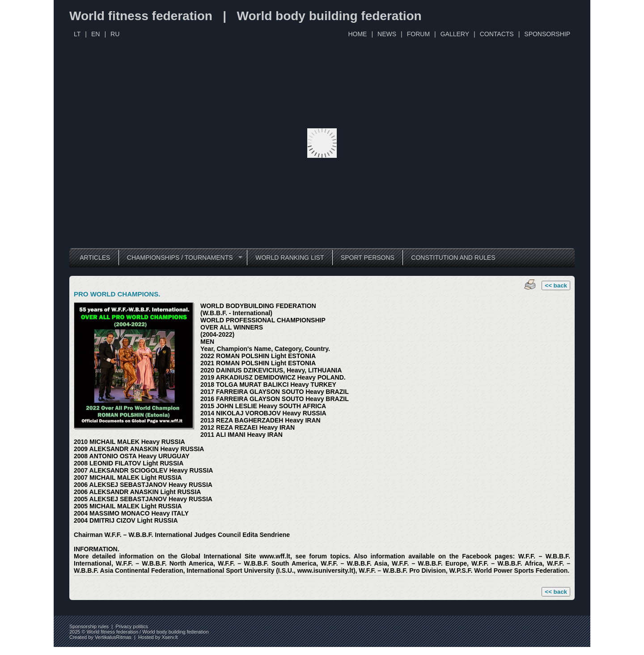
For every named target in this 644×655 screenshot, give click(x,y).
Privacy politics (132, 626)
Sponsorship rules (89, 626)
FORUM (418, 34)
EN (95, 34)
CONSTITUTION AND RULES (453, 258)
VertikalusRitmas (113, 637)
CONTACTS (497, 34)
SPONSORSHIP (547, 34)
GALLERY (455, 34)
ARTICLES (95, 258)
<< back (556, 285)
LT (77, 34)
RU (115, 34)
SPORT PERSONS (368, 258)
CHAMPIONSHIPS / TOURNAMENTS (180, 258)
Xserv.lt (169, 637)
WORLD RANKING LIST (290, 258)
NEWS (387, 34)
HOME (357, 34)
